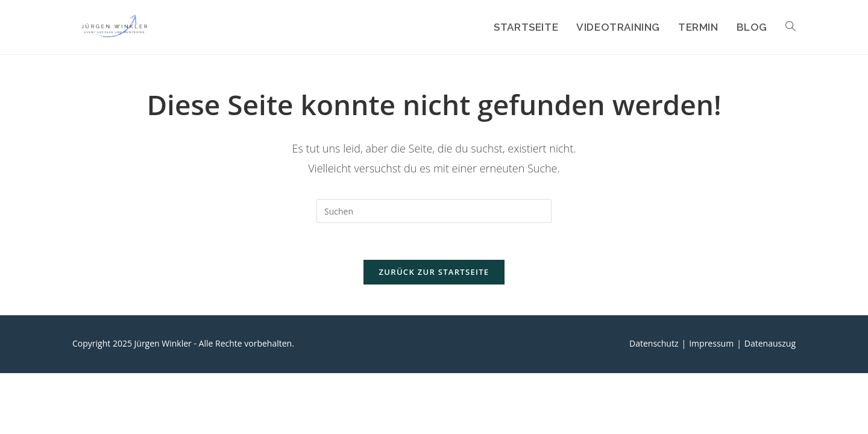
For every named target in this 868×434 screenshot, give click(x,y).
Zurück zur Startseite (434, 272)
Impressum (711, 343)
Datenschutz (654, 343)
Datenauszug (770, 343)
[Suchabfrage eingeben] (434, 211)
